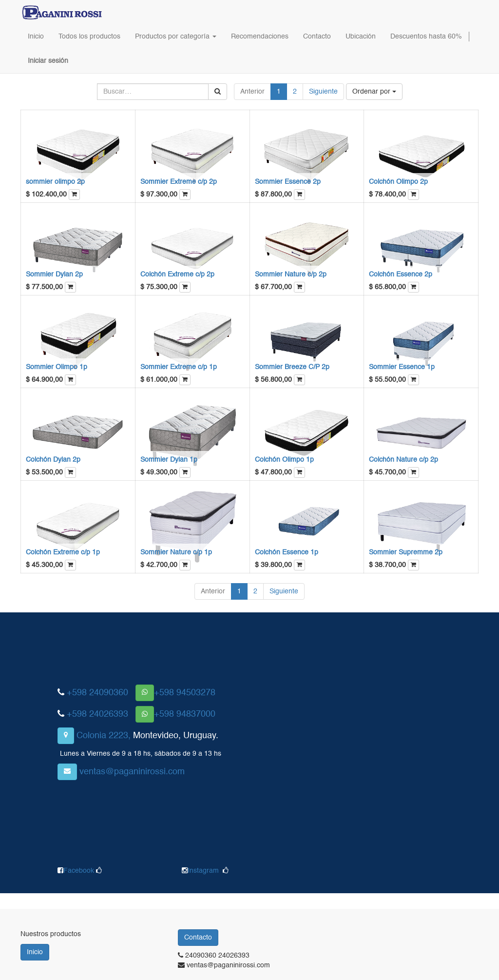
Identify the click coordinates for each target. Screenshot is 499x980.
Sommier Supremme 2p (406, 552)
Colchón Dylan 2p (53, 460)
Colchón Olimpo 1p (284, 460)
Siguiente (323, 92)
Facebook (80, 871)
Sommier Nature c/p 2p (291, 274)
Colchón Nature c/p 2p (403, 460)
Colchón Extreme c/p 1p (63, 552)
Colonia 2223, (104, 736)
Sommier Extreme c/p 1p (179, 367)
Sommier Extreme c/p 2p (179, 182)
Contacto (198, 938)
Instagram (203, 871)
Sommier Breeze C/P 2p (292, 367)
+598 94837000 (185, 714)
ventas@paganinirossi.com (132, 772)
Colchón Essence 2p (401, 274)
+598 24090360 (97, 693)
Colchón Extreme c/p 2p (177, 274)
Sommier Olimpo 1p (57, 367)
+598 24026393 (97, 714)
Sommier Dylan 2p (54, 274)
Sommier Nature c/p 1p (176, 552)
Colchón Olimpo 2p (398, 182)
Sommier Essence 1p (402, 367)
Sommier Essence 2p (288, 182)
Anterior (252, 92)
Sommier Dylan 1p (169, 460)
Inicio (35, 952)
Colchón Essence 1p (287, 552)
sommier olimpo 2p (55, 182)
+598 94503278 (185, 693)
